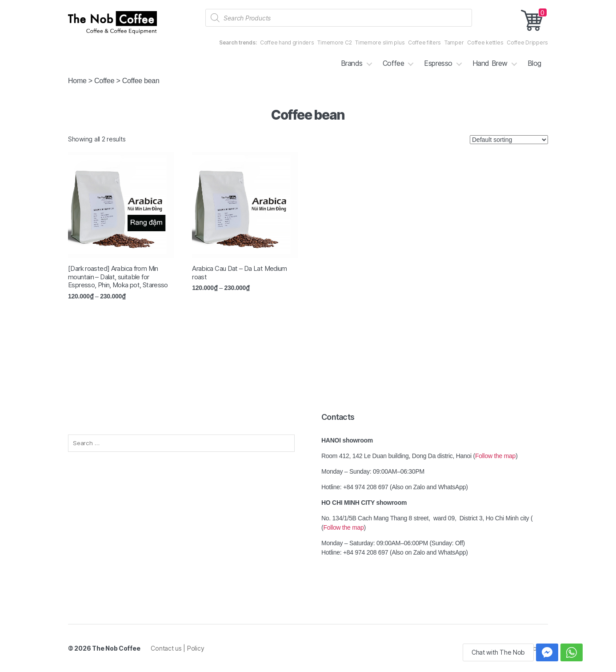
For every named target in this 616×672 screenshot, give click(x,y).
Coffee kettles (485, 42)
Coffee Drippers (527, 42)
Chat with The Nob (498, 652)
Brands (352, 63)
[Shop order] (509, 140)
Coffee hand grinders (287, 42)
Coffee (393, 63)
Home (77, 81)
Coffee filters (424, 42)
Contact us (167, 648)
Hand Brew (490, 63)
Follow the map (495, 456)
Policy (196, 648)
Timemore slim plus (380, 42)
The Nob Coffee (116, 648)
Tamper (454, 42)
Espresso (438, 63)
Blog (534, 63)
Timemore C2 (334, 42)
